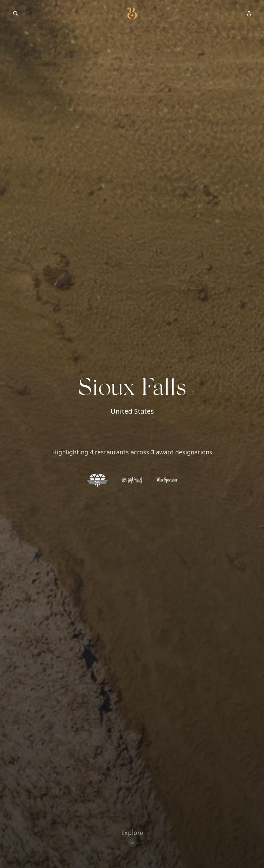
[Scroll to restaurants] (132, 839)
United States (132, 411)
